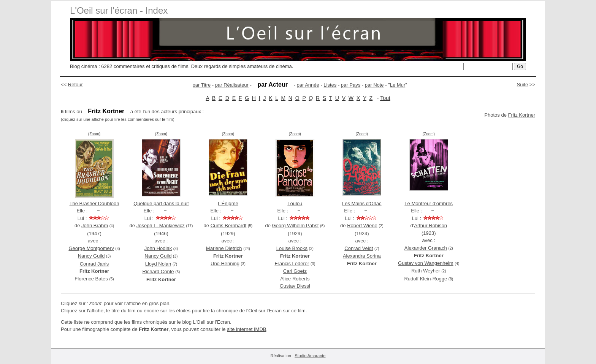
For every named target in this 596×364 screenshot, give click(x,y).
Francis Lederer (292, 264)
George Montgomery (91, 248)
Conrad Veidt (359, 248)
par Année (308, 85)
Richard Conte (158, 271)
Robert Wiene (362, 226)
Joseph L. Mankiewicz (161, 226)
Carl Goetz (295, 271)
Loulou (295, 203)
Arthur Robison (430, 226)
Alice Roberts (295, 279)
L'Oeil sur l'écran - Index (119, 10)
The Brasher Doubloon (94, 203)
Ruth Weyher (426, 271)
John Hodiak (158, 248)
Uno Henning (225, 264)
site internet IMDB (246, 329)
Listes (330, 85)
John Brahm (95, 226)
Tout (385, 98)
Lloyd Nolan (158, 264)
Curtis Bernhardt (229, 226)
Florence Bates (91, 279)
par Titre (202, 85)
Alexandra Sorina (362, 256)
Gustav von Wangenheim (426, 263)
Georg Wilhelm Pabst (296, 226)
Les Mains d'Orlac (362, 203)
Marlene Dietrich (224, 248)
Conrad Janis (94, 264)
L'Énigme (228, 203)
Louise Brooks (292, 248)
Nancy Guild (91, 256)
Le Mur (398, 85)
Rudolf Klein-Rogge (426, 279)
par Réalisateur (232, 85)
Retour (75, 85)
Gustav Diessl (295, 286)
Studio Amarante (310, 356)
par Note (374, 85)
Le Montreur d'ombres (429, 203)
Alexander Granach (426, 248)
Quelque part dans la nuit (161, 203)
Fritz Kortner (521, 115)
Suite (523, 85)
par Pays (351, 85)
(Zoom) (94, 134)
